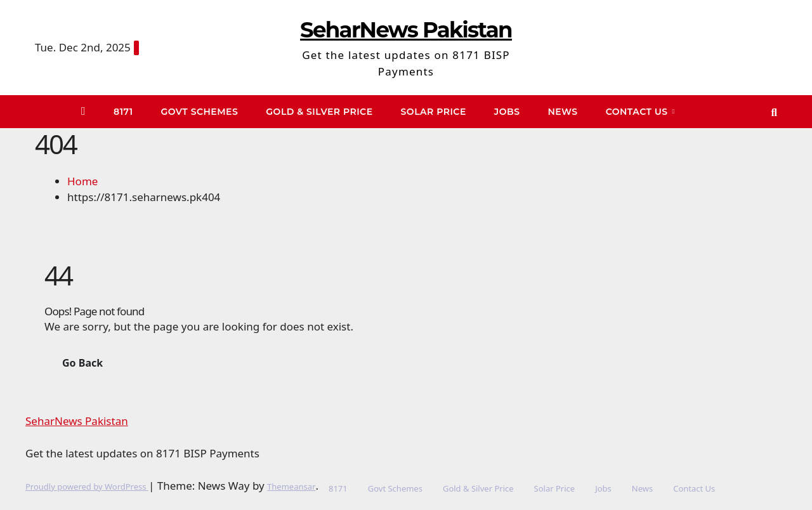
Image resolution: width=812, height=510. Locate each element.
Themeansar (291, 487)
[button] (774, 112)
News (562, 112)
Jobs (507, 112)
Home (82, 181)
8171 (123, 112)
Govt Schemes (200, 112)
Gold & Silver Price (319, 112)
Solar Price (434, 112)
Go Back (82, 363)
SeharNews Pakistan (406, 30)
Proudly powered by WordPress (87, 487)
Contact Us (638, 112)
